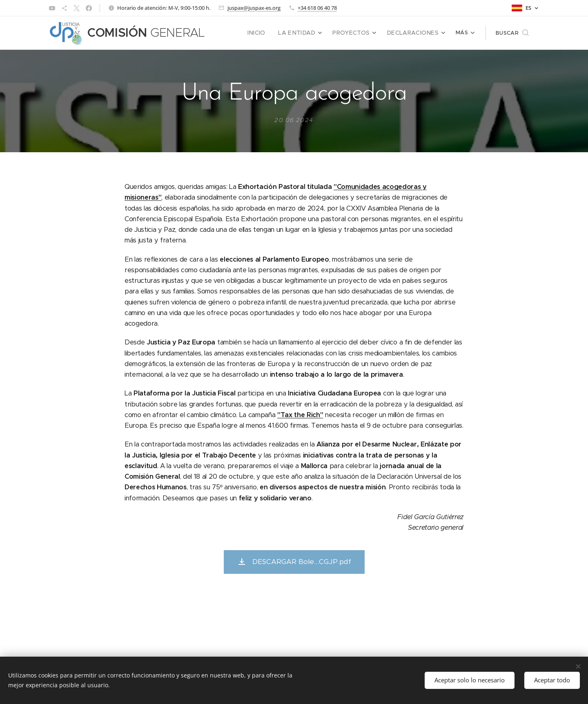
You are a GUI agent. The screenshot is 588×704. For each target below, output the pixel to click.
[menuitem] (233, 33)
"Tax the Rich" (300, 414)
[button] (512, 33)
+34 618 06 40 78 (317, 8)
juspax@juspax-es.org (254, 8)
